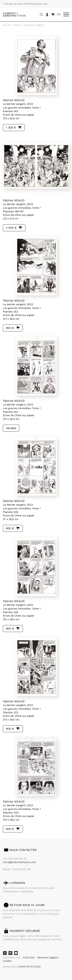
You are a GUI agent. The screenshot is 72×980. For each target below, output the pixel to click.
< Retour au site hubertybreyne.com (25, 4)
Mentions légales (48, 958)
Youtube (16, 953)
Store (17, 25)
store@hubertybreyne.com (19, 862)
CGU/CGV (29, 958)
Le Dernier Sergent (34, 25)
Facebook (5, 953)
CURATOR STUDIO (29, 967)
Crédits (7, 961)
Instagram (10, 953)
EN (59, 14)
